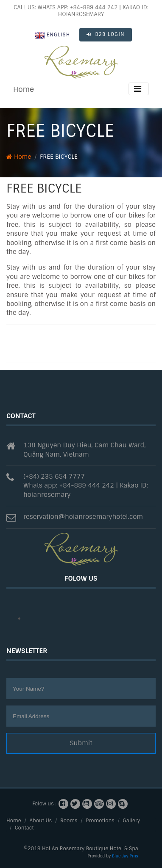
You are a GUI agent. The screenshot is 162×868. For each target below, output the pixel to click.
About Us (41, 821)
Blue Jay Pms (125, 856)
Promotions (100, 821)
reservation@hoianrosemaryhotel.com (83, 517)
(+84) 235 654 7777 (54, 477)
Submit (81, 743)
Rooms (69, 821)
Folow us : (44, 804)
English (52, 35)
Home (24, 89)
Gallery (132, 821)
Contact (24, 828)
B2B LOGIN (106, 34)
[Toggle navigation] (139, 89)
